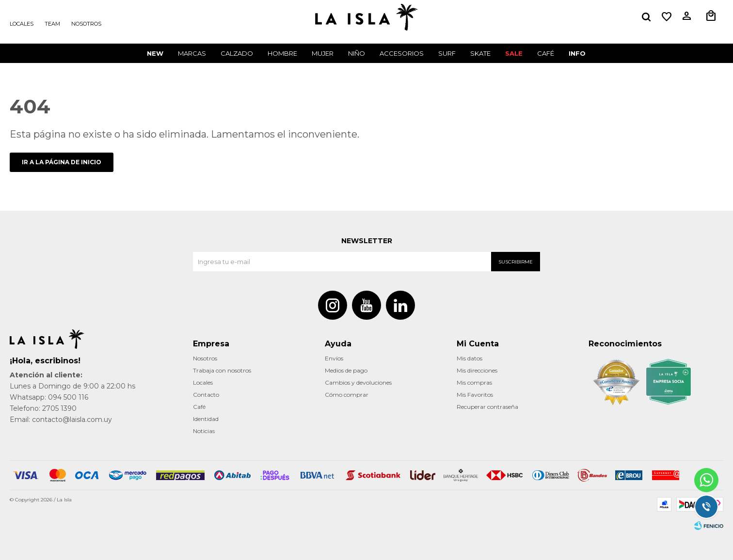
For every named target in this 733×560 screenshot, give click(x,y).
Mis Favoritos (475, 395)
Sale (514, 53)
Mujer (323, 53)
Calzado (237, 53)
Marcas (192, 53)
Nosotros (86, 24)
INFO (577, 53)
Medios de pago (346, 370)
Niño (357, 53)
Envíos (334, 358)
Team (52, 24)
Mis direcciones (477, 370)
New (155, 53)
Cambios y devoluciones (358, 382)
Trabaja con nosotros (222, 370)
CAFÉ (546, 53)
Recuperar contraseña (487, 407)
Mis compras (474, 382)
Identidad (206, 419)
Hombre (282, 53)
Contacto (206, 395)
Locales (22, 24)
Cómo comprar (347, 395)
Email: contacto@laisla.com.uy (61, 420)
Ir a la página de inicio (62, 162)
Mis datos (470, 358)
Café (199, 407)
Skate (480, 53)
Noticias (204, 431)
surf (447, 53)
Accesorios (402, 53)
